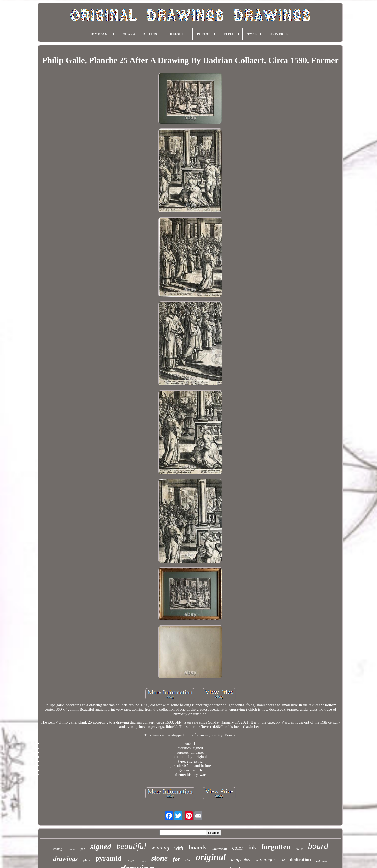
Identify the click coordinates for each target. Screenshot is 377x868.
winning (160, 848)
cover (143, 861)
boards (197, 847)
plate (87, 860)
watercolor (322, 861)
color (238, 848)
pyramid (109, 858)
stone (159, 858)
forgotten (276, 847)
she (188, 860)
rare (299, 848)
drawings (65, 859)
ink (252, 847)
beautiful (131, 846)
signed (101, 846)
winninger (265, 859)
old (283, 860)
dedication (300, 860)
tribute (71, 849)
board (318, 846)
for (176, 859)
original (211, 857)
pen (83, 849)
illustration (219, 849)
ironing (57, 849)
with (179, 848)
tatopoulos (241, 860)
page (131, 860)
